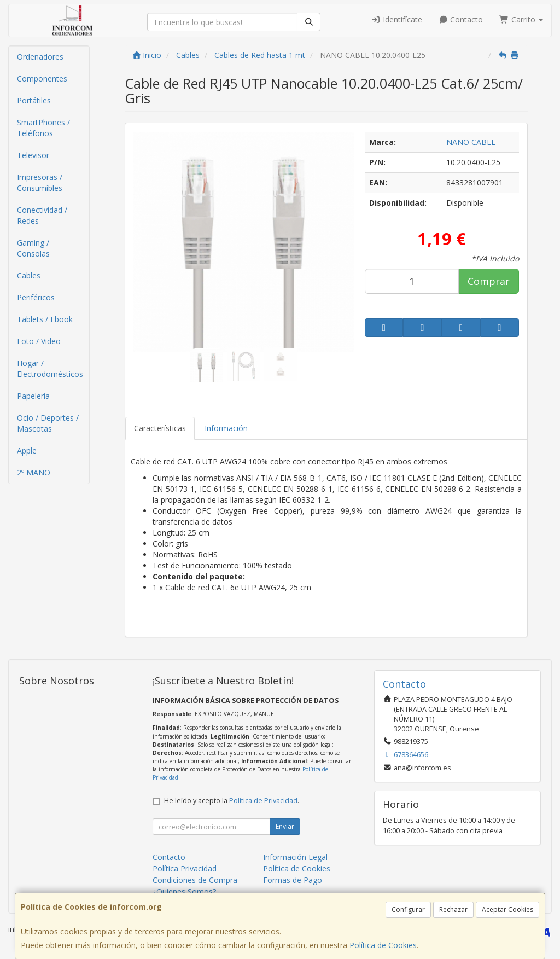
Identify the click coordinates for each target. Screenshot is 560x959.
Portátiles (34, 100)
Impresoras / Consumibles (40, 182)
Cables (29, 275)
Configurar (408, 909)
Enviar (285, 826)
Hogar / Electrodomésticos (50, 368)
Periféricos (36, 297)
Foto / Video (39, 341)
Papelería (33, 396)
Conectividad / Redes (42, 215)
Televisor (33, 155)
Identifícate (396, 19)
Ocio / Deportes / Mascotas (48, 423)
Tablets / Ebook (45, 319)
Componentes (42, 79)
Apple (27, 451)
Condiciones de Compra (195, 880)
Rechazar (453, 909)
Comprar (489, 281)
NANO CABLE (471, 142)
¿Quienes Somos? (184, 891)
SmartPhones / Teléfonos (43, 128)
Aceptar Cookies (507, 909)
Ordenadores (40, 57)
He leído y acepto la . (232, 801)
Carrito (521, 19)
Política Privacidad (185, 868)
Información (226, 428)
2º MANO (34, 472)
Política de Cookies (383, 945)
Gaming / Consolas (33, 248)
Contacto (461, 19)
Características (160, 428)
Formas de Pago (293, 880)
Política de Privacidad (263, 801)
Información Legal (295, 857)
